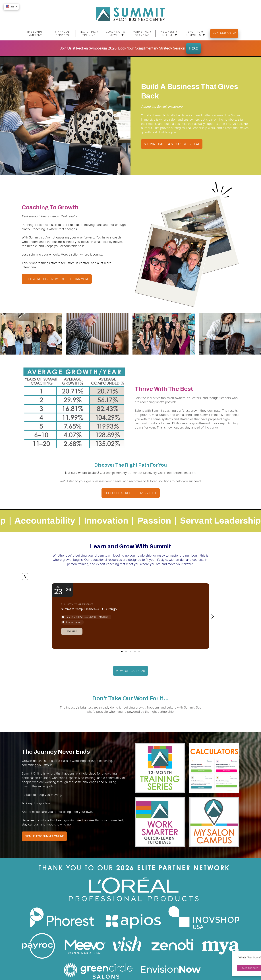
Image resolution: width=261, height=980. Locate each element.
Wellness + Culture (169, 33)
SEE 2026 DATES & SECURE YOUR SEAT (172, 144)
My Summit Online (224, 33)
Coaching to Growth (116, 33)
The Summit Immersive (35, 33)
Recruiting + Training (89, 33)
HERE (194, 48)
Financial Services (62, 33)
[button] (214, 616)
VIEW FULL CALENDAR (130, 671)
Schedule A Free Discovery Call (131, 493)
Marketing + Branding (142, 33)
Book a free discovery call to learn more (57, 279)
